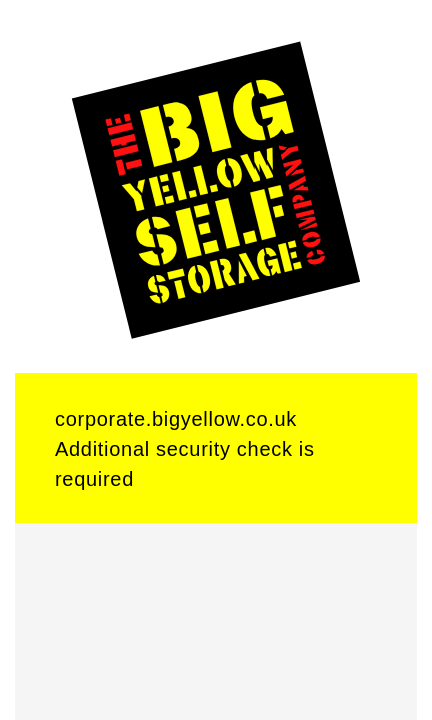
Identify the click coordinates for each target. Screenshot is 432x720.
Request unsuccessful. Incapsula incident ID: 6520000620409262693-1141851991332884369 (216, 360)
